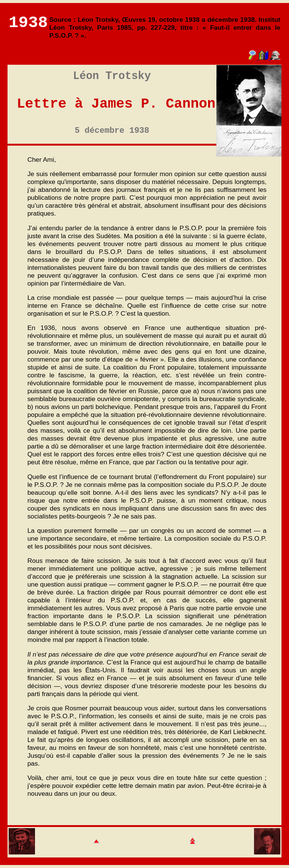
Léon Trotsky (112, 76)
